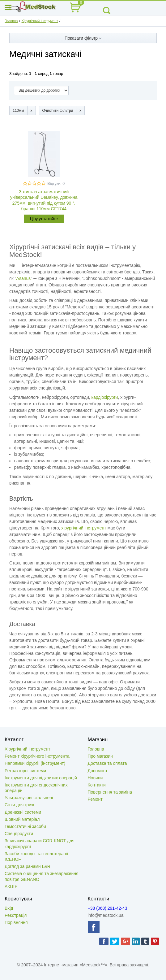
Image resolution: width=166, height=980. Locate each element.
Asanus (24, 278)
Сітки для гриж (19, 805)
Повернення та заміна (110, 792)
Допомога (98, 771)
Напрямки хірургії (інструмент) (35, 763)
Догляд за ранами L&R (28, 866)
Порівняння (16, 922)
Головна (11, 21)
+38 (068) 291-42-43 (108, 908)
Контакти (97, 785)
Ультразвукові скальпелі (29, 798)
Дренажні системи (23, 812)
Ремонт (95, 799)
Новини (95, 778)
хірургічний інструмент (84, 528)
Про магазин (100, 756)
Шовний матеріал (22, 819)
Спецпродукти (19, 834)
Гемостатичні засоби (25, 826)
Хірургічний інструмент (40, 21)
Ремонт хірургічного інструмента (37, 756)
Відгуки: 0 (56, 184)
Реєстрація (16, 915)
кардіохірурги (105, 397)
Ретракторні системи (25, 771)
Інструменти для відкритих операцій (41, 778)
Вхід (9, 908)
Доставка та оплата (107, 763)
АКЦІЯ (11, 886)
